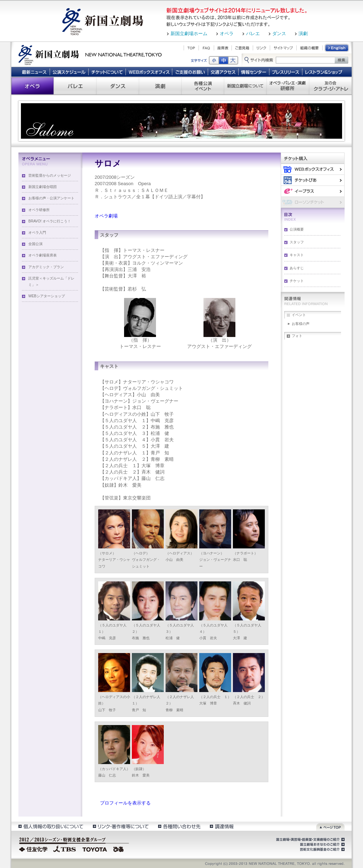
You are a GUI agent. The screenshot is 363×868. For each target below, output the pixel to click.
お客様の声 (301, 324)
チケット (297, 281)
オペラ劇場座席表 (43, 255)
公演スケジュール (69, 72)
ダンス (279, 34)
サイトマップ (283, 48)
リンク (261, 48)
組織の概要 (309, 48)
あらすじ (297, 268)
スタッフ (297, 242)
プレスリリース (286, 72)
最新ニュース (34, 72)
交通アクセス (223, 72)
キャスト (297, 255)
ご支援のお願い (190, 72)
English (337, 48)
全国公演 (35, 244)
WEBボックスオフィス (149, 72)
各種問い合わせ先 (179, 826)
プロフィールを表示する (125, 803)
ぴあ (313, 180)
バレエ (253, 34)
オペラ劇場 (106, 216)
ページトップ (330, 826)
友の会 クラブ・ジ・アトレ (330, 86)
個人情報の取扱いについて (51, 826)
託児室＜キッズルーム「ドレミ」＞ (51, 281)
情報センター (254, 72)
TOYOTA (95, 848)
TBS (65, 848)
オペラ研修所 (39, 210)
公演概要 (297, 229)
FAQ (206, 48)
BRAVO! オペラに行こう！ (50, 221)
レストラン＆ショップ (324, 72)
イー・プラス (313, 191)
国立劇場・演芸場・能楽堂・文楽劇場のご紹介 (310, 840)
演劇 (303, 34)
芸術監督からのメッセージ (50, 175)
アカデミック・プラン (46, 267)
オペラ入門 (37, 233)
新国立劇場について (245, 86)
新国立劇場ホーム (189, 34)
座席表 (223, 48)
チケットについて (107, 72)
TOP (191, 48)
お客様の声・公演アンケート (51, 198)
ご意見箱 (242, 48)
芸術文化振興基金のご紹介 (322, 850)
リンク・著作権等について (120, 826)
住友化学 (34, 848)
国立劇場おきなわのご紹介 (322, 845)
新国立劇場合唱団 (43, 187)
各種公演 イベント (203, 86)
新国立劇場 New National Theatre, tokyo (90, 54)
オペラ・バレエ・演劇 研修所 (288, 86)
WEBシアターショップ (47, 296)
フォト (297, 336)
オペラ (227, 34)
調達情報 (222, 826)
